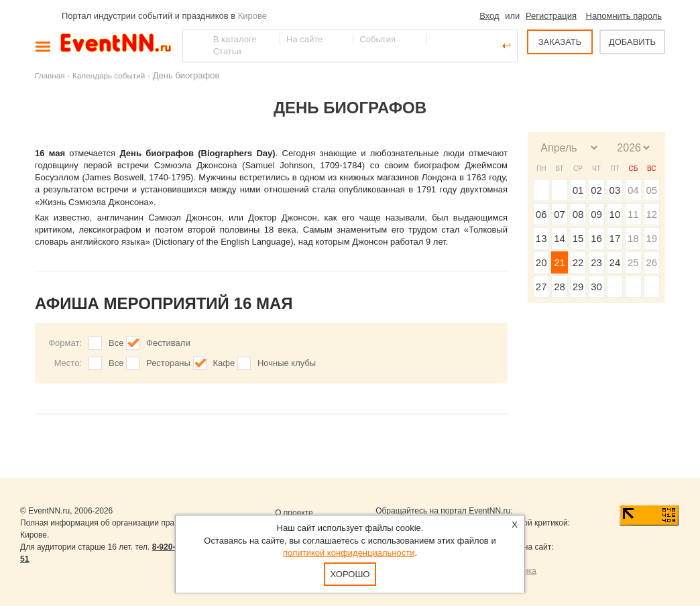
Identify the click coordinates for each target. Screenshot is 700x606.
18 (633, 238)
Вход (489, 16)
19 (651, 238)
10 (615, 214)
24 (615, 262)
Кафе (224, 363)
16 (596, 238)
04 (633, 190)
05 (651, 190)
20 (541, 262)
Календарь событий (109, 75)
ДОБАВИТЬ (632, 42)
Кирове (252, 16)
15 (578, 238)
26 (651, 262)
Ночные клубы (287, 363)
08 (578, 214)
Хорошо (350, 574)
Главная (50, 75)
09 (596, 214)
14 (560, 238)
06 (541, 214)
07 (560, 214)
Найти (194, 46)
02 (596, 190)
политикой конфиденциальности (349, 553)
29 (578, 287)
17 (615, 238)
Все (116, 343)
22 (578, 262)
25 (633, 262)
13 (541, 238)
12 (651, 214)
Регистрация (551, 16)
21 (560, 262)
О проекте (294, 513)
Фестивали (168, 343)
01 (578, 190)
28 (560, 287)
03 (615, 190)
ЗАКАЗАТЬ (560, 42)
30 (596, 287)
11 (633, 214)
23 (596, 262)
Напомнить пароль (624, 16)
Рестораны (168, 363)
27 (541, 287)
